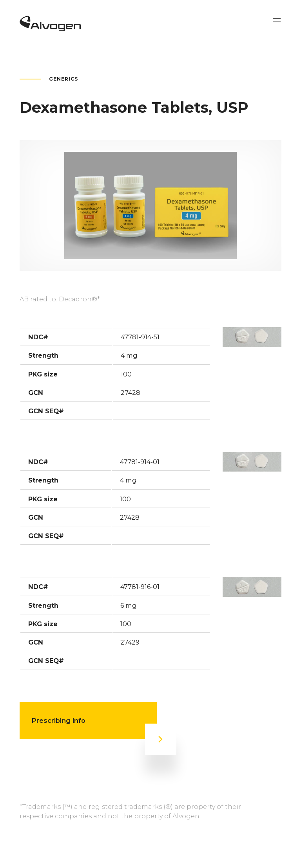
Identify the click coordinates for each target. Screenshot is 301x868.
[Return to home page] (50, 29)
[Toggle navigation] (277, 20)
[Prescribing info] (161, 739)
